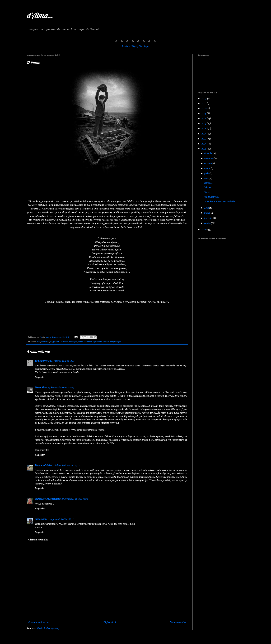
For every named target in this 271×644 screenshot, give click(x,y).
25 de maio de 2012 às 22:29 (61, 388)
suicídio (106, 342)
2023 (204, 98)
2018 (204, 119)
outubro (208, 164)
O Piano (208, 188)
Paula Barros (41, 361)
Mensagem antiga (178, 622)
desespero (45, 342)
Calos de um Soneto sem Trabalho (219, 202)
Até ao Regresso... (212, 197)
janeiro (208, 223)
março (207, 213)
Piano (80, 342)
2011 (204, 229)
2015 (204, 134)
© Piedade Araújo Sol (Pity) (48, 499)
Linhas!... (208, 183)
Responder (40, 377)
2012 (204, 149)
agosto (208, 169)
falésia (56, 342)
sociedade (88, 342)
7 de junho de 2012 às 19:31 (61, 519)
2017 (204, 124)
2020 (205, 108)
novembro (209, 159)
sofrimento (97, 342)
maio (207, 179)
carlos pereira (41, 519)
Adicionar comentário (38, 540)
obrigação (73, 342)
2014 (204, 139)
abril (207, 208)
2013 (204, 144)
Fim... (207, 192)
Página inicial (110, 622)
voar (112, 342)
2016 (204, 129)
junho (207, 174)
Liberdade (64, 342)
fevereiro (208, 218)
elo (51, 342)
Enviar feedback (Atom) (48, 628)
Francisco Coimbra (44, 466)
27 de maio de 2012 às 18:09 (75, 499)
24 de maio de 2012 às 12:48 (61, 361)
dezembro (209, 153)
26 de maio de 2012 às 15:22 (67, 466)
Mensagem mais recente (38, 622)
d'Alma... (40, 15)
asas (39, 342)
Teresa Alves (41, 388)
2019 (204, 113)
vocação (118, 342)
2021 (204, 103)
